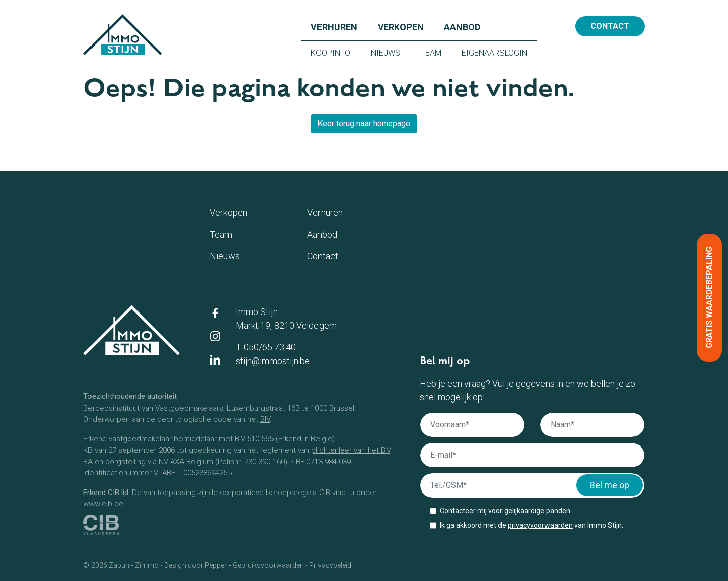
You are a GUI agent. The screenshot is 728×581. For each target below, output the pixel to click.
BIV (265, 419)
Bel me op (609, 485)
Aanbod (467, 26)
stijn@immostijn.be (273, 361)
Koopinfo (336, 52)
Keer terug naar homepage (364, 124)
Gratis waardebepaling (709, 298)
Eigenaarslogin (499, 52)
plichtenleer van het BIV (351, 450)
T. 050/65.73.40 (266, 347)
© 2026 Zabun (106, 565)
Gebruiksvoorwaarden (268, 565)
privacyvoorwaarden (540, 525)
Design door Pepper (196, 565)
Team (436, 52)
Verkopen (406, 26)
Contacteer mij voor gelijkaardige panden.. (507, 511)
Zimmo (147, 565)
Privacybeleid (330, 565)
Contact (610, 26)
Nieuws (391, 52)
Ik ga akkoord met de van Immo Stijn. (532, 525)
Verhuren (339, 26)
